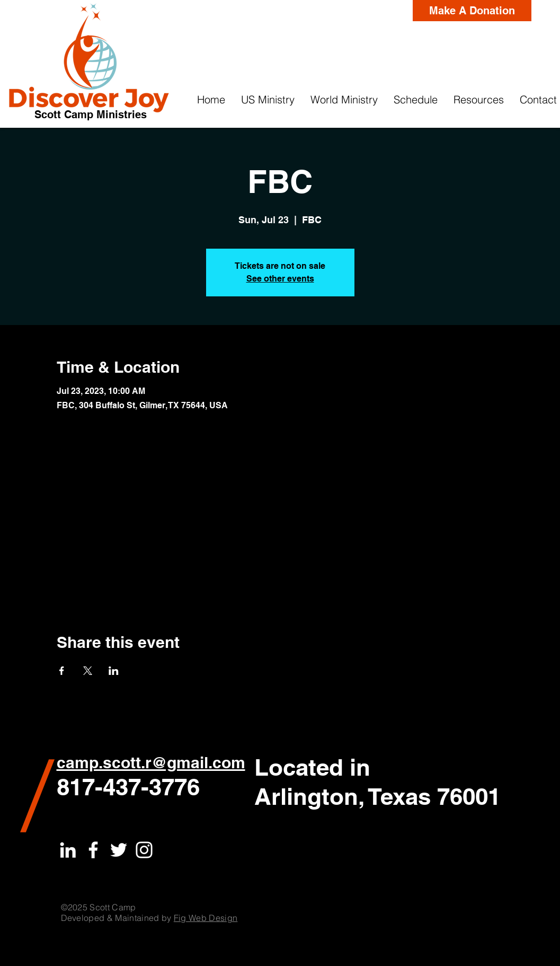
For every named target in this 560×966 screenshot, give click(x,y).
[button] (268, 100)
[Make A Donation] (472, 11)
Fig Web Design (206, 918)
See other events (280, 279)
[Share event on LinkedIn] (114, 671)
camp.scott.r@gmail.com (151, 762)
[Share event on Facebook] (62, 671)
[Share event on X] (88, 671)
